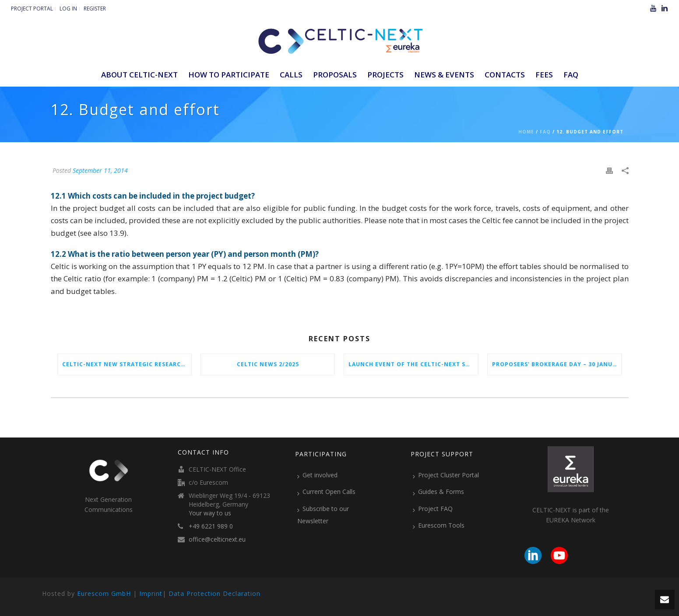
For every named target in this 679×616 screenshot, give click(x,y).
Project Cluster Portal (446, 475)
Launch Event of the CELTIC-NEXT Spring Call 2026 (413, 364)
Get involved (317, 475)
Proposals (335, 75)
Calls (291, 75)
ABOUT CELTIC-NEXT (139, 75)
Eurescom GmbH (104, 593)
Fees (544, 75)
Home (526, 132)
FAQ (571, 75)
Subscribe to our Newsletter (323, 515)
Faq (545, 132)
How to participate (229, 75)
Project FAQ (433, 509)
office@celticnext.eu (217, 539)
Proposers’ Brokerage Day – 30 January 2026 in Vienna (557, 364)
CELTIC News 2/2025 (268, 364)
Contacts (505, 75)
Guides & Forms (438, 492)
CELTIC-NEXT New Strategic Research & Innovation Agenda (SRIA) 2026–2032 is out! (127, 364)
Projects (385, 75)
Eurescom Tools (439, 525)
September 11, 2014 (100, 170)
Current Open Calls (326, 492)
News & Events (444, 75)
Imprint (151, 593)
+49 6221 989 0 (211, 526)
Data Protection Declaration (215, 593)
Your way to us (210, 513)
